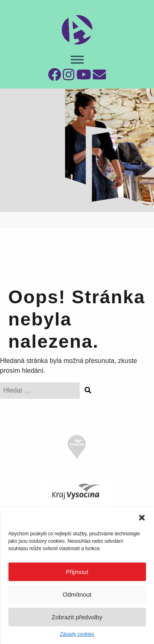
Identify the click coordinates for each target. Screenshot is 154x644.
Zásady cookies (77, 634)
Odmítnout (77, 594)
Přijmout (77, 572)
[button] (142, 518)
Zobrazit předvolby (77, 617)
